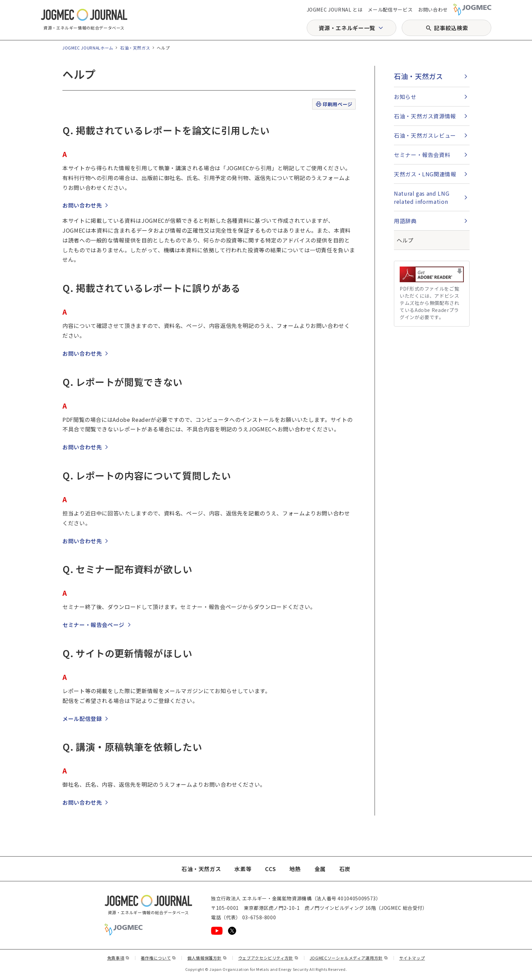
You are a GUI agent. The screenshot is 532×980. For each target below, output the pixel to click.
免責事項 (118, 958)
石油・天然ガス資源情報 (425, 116)
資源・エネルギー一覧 (347, 28)
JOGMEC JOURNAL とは (335, 9)
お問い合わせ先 (82, 205)
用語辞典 (405, 221)
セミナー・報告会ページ (93, 625)
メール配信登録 (82, 719)
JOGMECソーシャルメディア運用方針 (349, 958)
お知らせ (405, 97)
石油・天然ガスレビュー (425, 135)
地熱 (295, 869)
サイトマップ (412, 958)
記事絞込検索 (451, 28)
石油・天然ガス (135, 48)
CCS (270, 869)
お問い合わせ (433, 9)
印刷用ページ (334, 104)
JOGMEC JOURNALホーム (88, 48)
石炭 (345, 869)
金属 (320, 869)
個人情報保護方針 (207, 958)
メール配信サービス (390, 9)
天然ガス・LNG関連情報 (425, 174)
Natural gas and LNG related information (422, 197)
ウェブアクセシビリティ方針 (268, 958)
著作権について (158, 958)
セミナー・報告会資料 (422, 155)
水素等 (243, 869)
